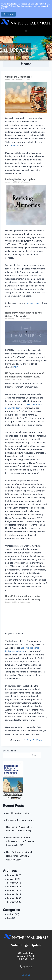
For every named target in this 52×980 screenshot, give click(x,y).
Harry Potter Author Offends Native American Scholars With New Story (20, 856)
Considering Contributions (18, 77)
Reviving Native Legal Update (20, 179)
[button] (26, 31)
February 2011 (14, 894)
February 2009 (14, 898)
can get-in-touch (33, 303)
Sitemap (26, 975)
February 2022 (14, 875)
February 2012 (14, 891)
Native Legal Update (26, 945)
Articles (11, 914)
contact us (14, 146)
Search (36, 755)
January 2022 (14, 879)
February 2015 (14, 887)
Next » (39, 740)
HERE (15, 367)
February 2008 (14, 902)
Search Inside (9, 751)
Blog (9, 918)
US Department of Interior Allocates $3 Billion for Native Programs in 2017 (20, 841)
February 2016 (14, 883)
